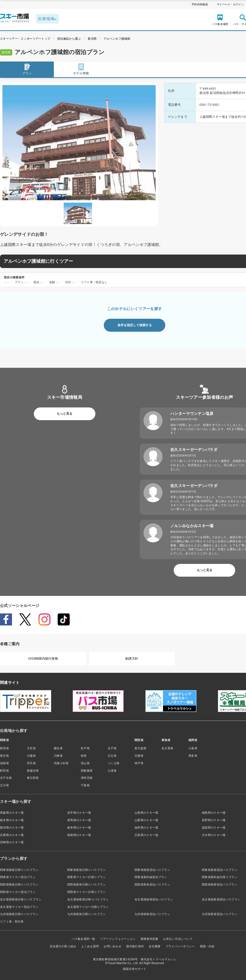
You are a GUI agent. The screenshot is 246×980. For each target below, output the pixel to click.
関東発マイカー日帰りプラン (86, 877)
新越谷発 (33, 771)
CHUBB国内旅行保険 (43, 659)
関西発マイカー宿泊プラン (18, 892)
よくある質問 (90, 946)
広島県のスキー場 (146, 835)
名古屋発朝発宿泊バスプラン (154, 899)
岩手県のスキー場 (79, 813)
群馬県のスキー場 (79, 820)
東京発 (4, 756)
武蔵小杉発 (61, 763)
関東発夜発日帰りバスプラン (86, 870)
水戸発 (112, 748)
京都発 (139, 756)
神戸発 (139, 763)
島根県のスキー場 (79, 835)
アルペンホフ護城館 (117, 39)
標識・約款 (207, 946)
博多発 (193, 756)
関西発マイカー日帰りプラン (86, 892)
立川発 (4, 785)
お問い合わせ (112, 946)
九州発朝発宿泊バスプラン (152, 914)
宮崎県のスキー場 (12, 842)
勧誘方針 (132, 659)
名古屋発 (167, 748)
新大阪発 (140, 748)
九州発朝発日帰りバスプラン (19, 914)
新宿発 (4, 748)
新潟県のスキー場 (12, 828)
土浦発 (112, 771)
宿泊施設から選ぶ (69, 39)
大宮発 (31, 748)
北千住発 (6, 778)
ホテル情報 (81, 69)
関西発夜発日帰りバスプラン (86, 885)
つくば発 (114, 763)
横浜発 (58, 748)
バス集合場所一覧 (83, 939)
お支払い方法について (178, 939)
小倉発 (193, 748)
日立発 (112, 756)
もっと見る (65, 414)
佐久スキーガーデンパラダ (194, 450)
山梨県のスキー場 (146, 820)
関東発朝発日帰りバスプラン (19, 870)
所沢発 (31, 763)
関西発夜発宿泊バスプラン (152, 885)
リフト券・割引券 (12, 922)
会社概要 (155, 946)
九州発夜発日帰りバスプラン (86, 914)
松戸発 (85, 748)
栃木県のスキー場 (12, 820)
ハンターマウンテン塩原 (192, 414)
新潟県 (92, 39)
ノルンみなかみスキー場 (192, 526)
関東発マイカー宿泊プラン (18, 877)
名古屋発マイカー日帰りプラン (88, 907)
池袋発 (4, 763)
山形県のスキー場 (146, 813)
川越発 (31, 756)
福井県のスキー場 (146, 828)
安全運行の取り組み (63, 946)
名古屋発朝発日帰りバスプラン (21, 899)
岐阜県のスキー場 (79, 828)
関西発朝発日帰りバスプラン (19, 885)
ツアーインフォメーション (118, 939)
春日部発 (33, 778)
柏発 (84, 756)
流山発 (85, 763)
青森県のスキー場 (12, 813)
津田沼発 (87, 778)
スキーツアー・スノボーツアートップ (25, 39)
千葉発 (85, 785)
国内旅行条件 (135, 946)
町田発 (4, 771)
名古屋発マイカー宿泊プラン (19, 907)
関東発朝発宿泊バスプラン (152, 870)
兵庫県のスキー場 (12, 835)
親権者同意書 (149, 939)
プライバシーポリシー (180, 946)
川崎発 (58, 756)
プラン (27, 69)
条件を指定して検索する (135, 325)
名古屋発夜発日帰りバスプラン (88, 899)
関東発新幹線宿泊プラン (151, 877)
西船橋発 (87, 771)
